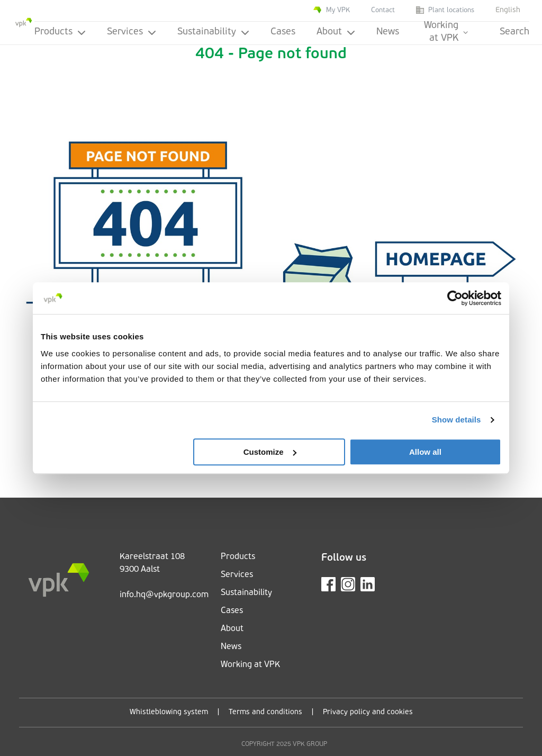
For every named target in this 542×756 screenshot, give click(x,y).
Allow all (425, 452)
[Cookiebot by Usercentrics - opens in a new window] (455, 298)
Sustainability (213, 32)
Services (132, 32)
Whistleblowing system (169, 712)
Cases (283, 32)
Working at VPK (446, 33)
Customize (270, 452)
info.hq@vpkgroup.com (164, 595)
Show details (457, 420)
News (388, 32)
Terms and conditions (265, 712)
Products (60, 32)
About (336, 32)
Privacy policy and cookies (368, 712)
